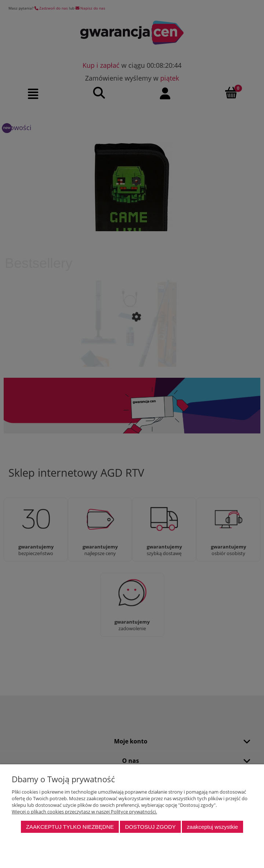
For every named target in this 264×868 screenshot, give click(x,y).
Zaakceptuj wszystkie (212, 827)
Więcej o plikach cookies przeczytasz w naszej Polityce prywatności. (84, 812)
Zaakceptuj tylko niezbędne (70, 827)
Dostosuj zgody (150, 827)
